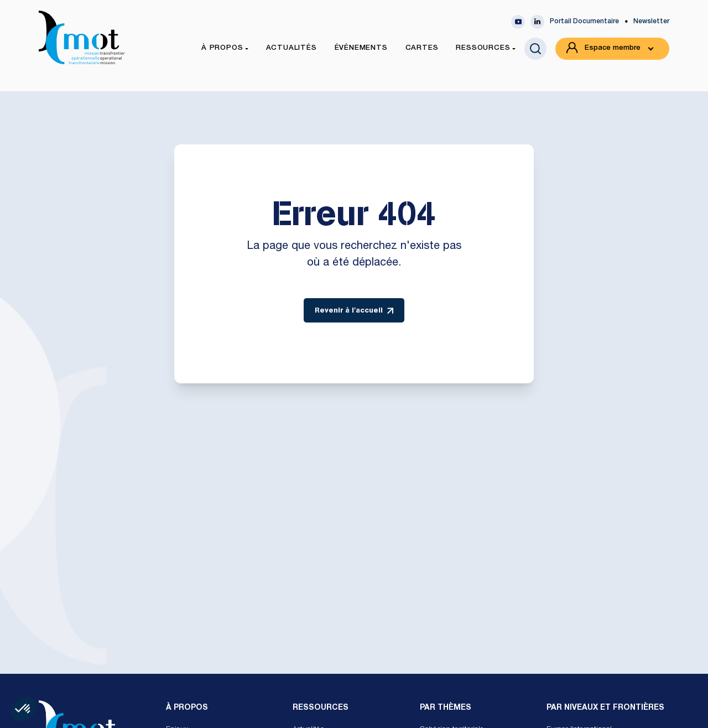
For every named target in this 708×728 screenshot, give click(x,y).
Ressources (321, 708)
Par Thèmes (446, 708)
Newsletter (651, 22)
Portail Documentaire (584, 22)
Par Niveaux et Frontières (605, 708)
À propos (187, 708)
